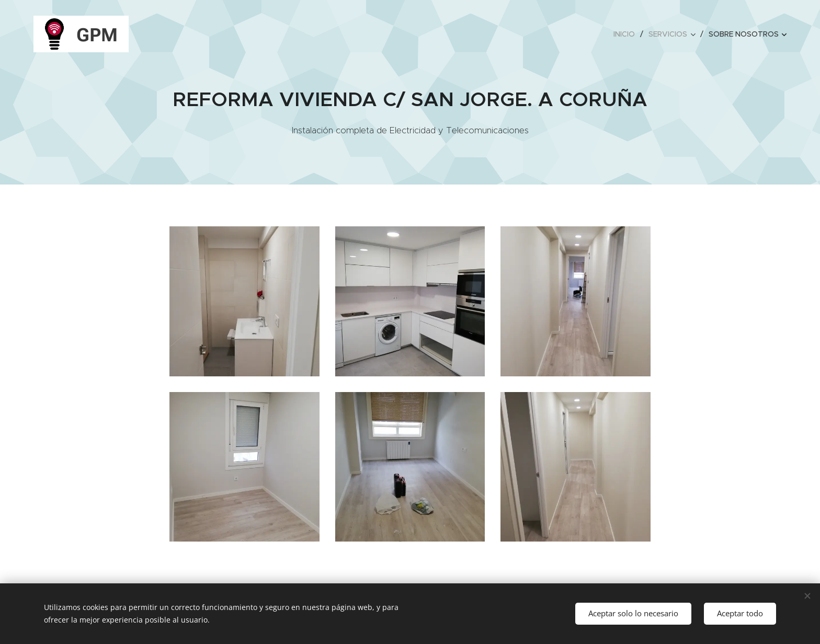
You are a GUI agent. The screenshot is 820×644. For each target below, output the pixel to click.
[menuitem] (627, 34)
